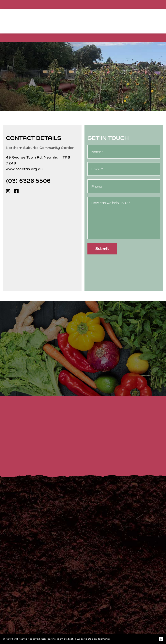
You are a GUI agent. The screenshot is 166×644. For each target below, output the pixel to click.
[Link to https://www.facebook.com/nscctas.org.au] (161, 639)
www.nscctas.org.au (24, 169)
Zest (70, 639)
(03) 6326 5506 (28, 181)
